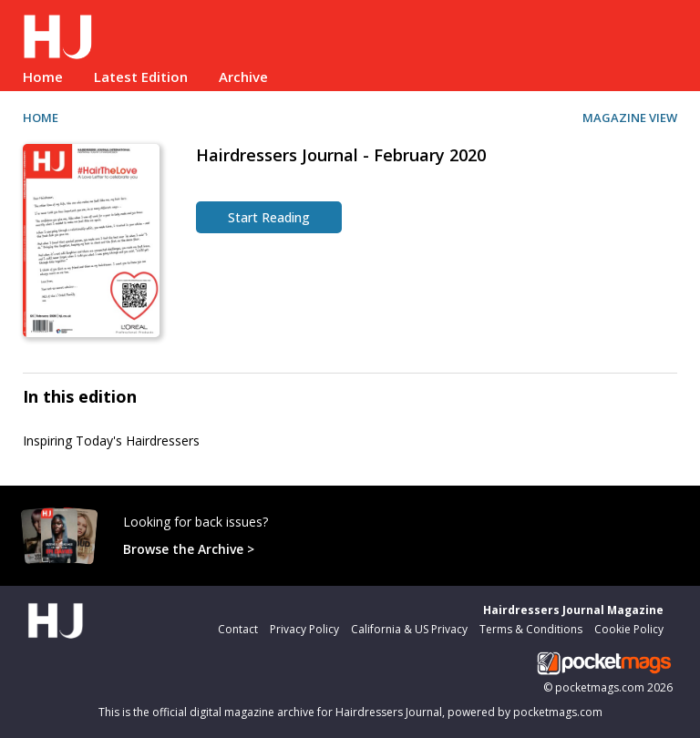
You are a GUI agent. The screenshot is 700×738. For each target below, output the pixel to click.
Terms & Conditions (531, 629)
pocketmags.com (600, 687)
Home (43, 77)
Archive (243, 77)
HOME (41, 118)
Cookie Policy (629, 629)
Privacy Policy (304, 629)
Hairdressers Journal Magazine (573, 610)
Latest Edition (141, 77)
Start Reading (269, 217)
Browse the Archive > (189, 549)
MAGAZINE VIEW (630, 118)
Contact (238, 629)
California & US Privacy (409, 629)
